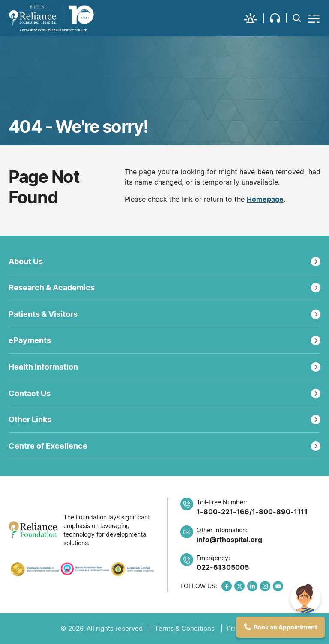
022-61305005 (223, 567)
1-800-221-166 (223, 512)
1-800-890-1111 (280, 512)
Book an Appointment (285, 627)
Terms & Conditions (185, 628)
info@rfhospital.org (229, 540)
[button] (254, 18)
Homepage (265, 199)
